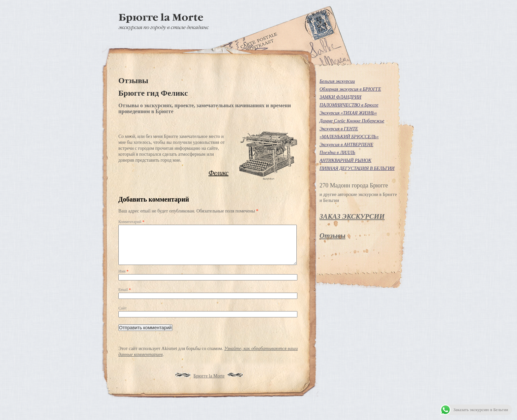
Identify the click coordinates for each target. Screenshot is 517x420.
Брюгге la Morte (209, 384)
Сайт (122, 316)
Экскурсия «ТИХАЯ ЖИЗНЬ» (348, 113)
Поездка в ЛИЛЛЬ (337, 153)
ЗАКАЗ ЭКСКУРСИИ (352, 216)
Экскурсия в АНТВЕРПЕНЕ (346, 145)
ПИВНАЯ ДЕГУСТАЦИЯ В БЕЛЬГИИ (357, 168)
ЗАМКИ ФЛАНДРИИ (340, 97)
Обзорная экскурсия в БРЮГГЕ (350, 89)
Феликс (218, 173)
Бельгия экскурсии (337, 81)
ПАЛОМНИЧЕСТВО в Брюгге (349, 105)
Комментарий (131, 222)
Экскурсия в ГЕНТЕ (339, 129)
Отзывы (332, 236)
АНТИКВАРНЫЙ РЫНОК (345, 161)
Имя (123, 279)
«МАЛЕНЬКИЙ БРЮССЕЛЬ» (349, 137)
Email (125, 298)
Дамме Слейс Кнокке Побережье (352, 121)
